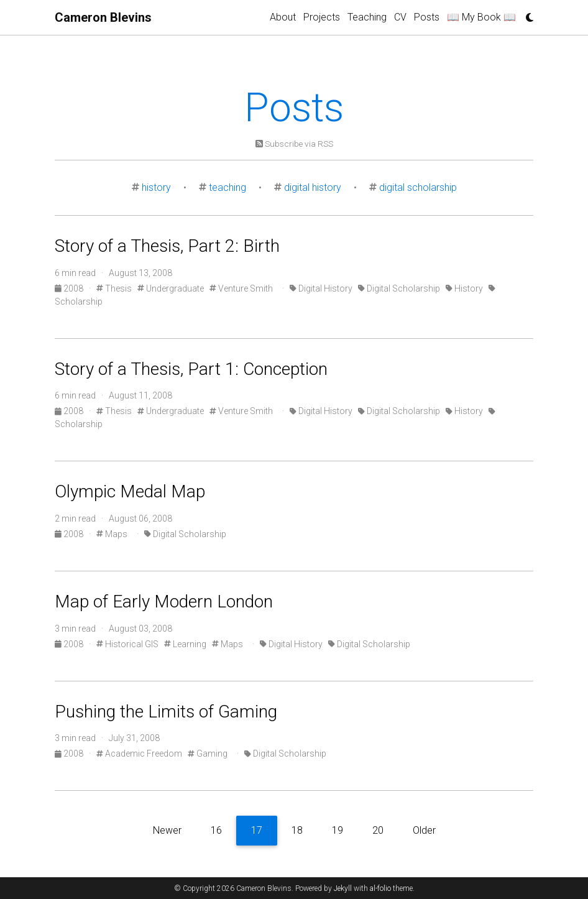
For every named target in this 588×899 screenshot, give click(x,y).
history (156, 187)
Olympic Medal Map (130, 491)
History (464, 288)
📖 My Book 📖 (481, 17)
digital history (313, 187)
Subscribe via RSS (294, 144)
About (283, 17)
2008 (70, 288)
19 (338, 830)
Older (424, 830)
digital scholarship (418, 187)
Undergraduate (171, 288)
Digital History (321, 288)
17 (257, 830)
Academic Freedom (139, 754)
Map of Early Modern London (164, 602)
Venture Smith (241, 288)
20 (378, 830)
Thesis (114, 288)
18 (297, 830)
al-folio (380, 888)
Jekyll (343, 888)
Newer (167, 830)
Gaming (208, 754)
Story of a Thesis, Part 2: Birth (167, 246)
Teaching (367, 17)
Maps (112, 534)
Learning (185, 644)
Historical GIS (127, 644)
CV (400, 17)
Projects (322, 17)
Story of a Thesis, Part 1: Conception (191, 369)
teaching (227, 187)
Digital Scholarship (399, 288)
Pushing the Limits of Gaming (166, 712)
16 (216, 830)
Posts (427, 17)
